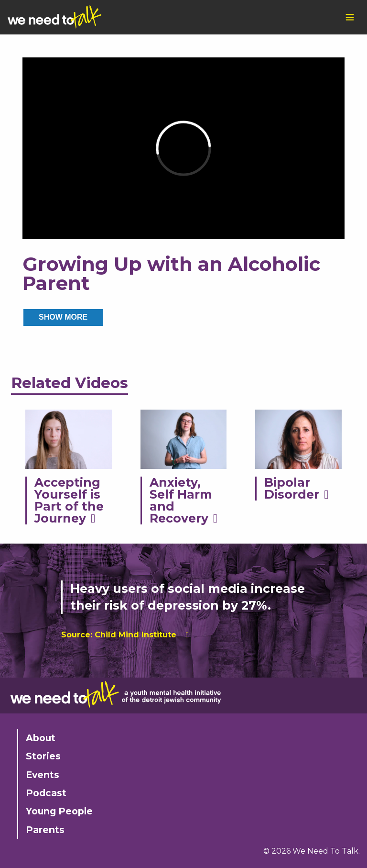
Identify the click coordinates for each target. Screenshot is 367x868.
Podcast (46, 793)
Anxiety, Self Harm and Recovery (181, 500)
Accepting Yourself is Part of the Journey (69, 500)
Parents (45, 830)
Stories (43, 756)
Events (43, 775)
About (41, 738)
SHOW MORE (63, 317)
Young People (59, 811)
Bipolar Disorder (292, 488)
